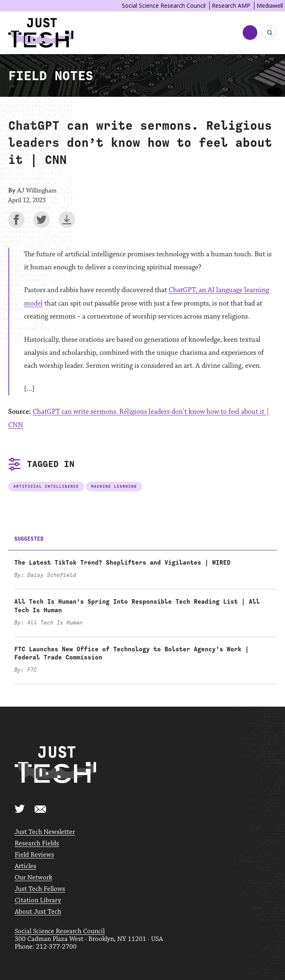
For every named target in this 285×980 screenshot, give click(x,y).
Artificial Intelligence (46, 486)
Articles (25, 866)
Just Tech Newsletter (45, 832)
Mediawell (270, 5)
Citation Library (38, 900)
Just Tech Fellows (40, 889)
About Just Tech (38, 912)
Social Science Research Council (164, 5)
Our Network (33, 878)
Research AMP (231, 5)
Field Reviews (34, 855)
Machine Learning (114, 486)
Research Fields (37, 844)
